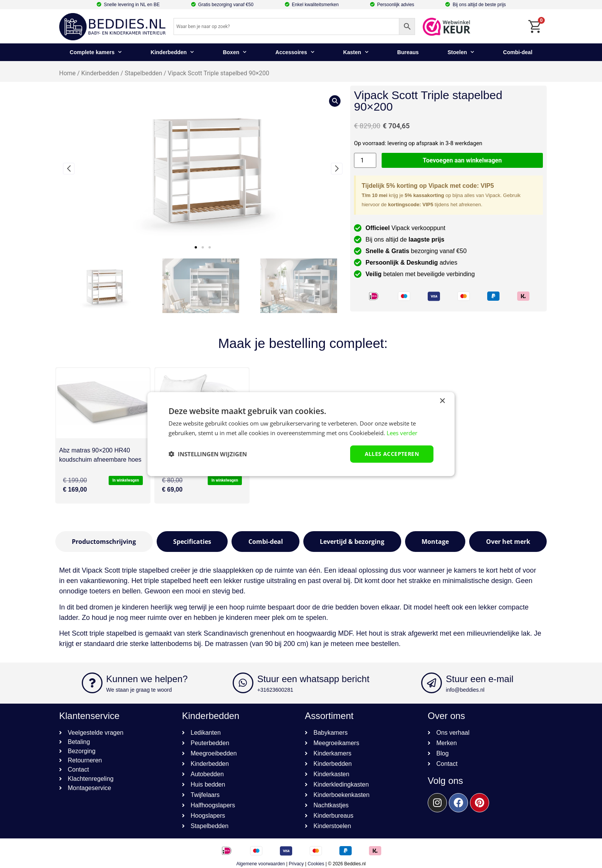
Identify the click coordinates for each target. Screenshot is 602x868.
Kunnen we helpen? (147, 679)
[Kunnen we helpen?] (92, 683)
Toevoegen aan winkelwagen (462, 160)
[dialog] (301, 434)
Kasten (356, 52)
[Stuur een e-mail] (432, 683)
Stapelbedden (144, 73)
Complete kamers (96, 52)
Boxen (235, 52)
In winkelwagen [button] (126, 480)
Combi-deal (518, 52)
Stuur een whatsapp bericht (313, 679)
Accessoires (295, 52)
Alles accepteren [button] (392, 454)
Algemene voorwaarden (260, 864)
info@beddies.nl (465, 690)
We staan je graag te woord (139, 690)
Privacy (296, 864)
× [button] (442, 401)
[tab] (104, 542)
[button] (196, 247)
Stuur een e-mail (480, 679)
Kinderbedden (172, 52)
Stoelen (461, 52)
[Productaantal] (365, 160)
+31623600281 (275, 690)
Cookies (316, 864)
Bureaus (408, 52)
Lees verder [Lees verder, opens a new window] (402, 433)
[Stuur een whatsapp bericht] (243, 683)
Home (67, 73)
